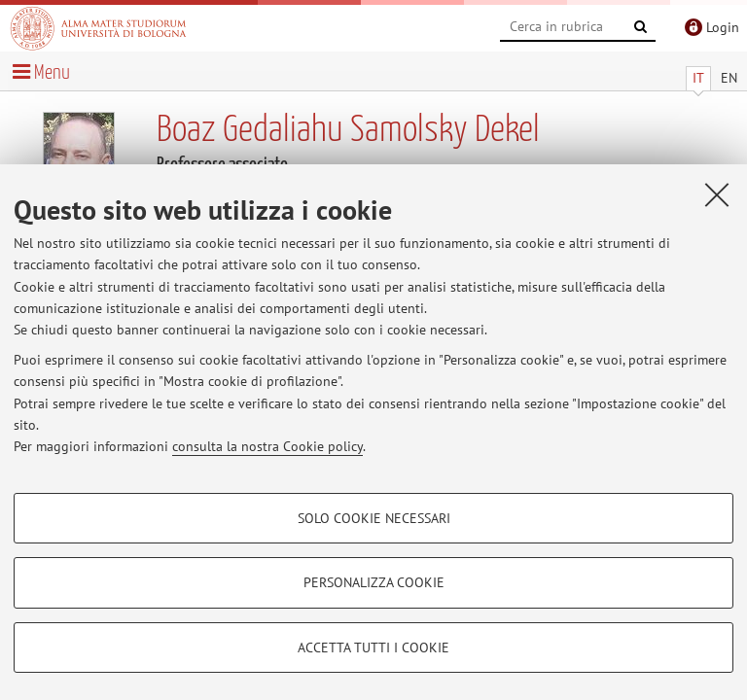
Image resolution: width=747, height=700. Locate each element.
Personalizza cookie (374, 582)
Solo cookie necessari (374, 518)
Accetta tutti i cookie (373, 647)
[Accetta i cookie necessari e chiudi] (717, 194)
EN (729, 78)
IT (698, 78)
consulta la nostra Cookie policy (267, 446)
